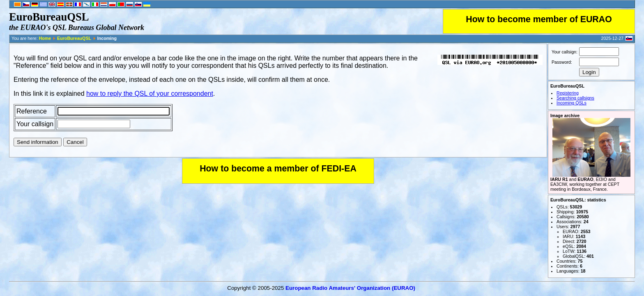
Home (45, 38)
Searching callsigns (575, 98)
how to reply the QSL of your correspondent (150, 94)
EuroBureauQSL (74, 38)
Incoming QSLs (572, 103)
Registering (568, 93)
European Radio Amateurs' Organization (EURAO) (350, 288)
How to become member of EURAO (539, 19)
